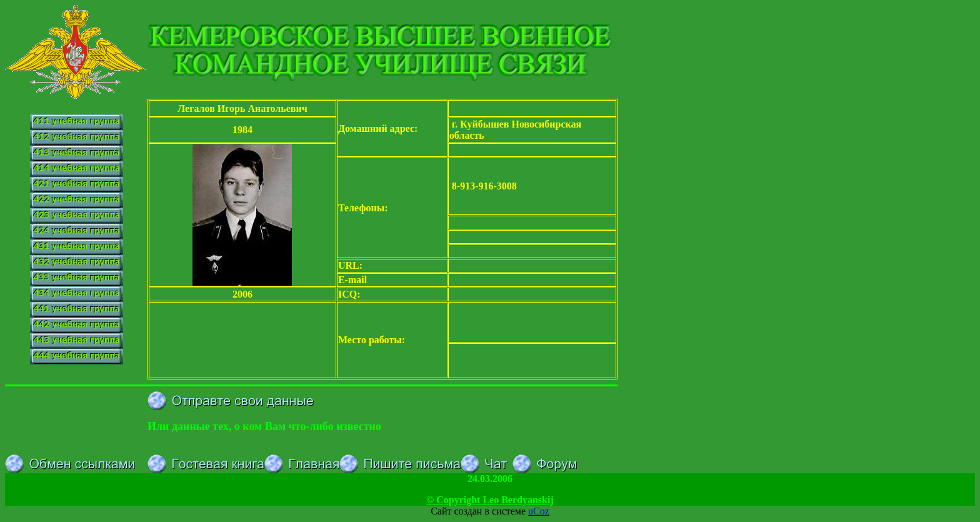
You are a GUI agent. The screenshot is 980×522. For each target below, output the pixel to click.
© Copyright (490, 500)
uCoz (539, 511)
